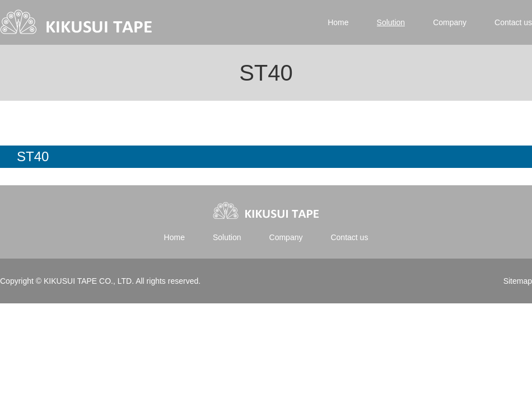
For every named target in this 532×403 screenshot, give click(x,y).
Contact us (513, 22)
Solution (391, 22)
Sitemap (518, 281)
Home (338, 22)
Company (450, 22)
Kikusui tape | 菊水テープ (77, 22)
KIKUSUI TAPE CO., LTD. (88, 281)
